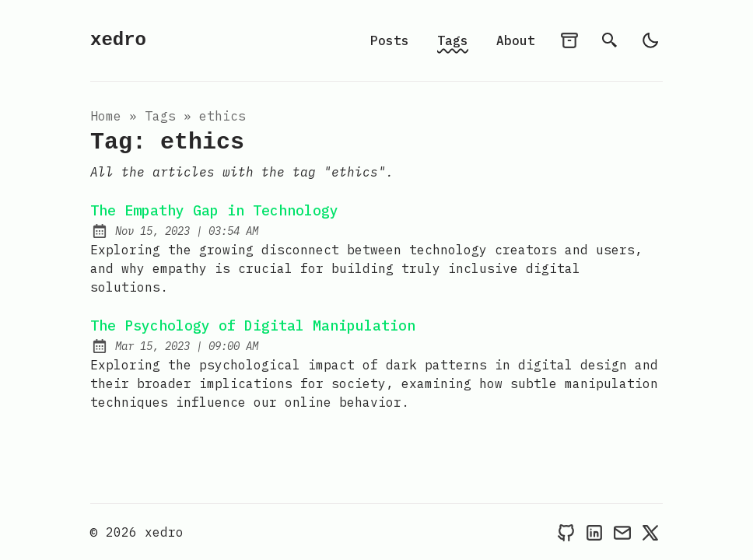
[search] (610, 40)
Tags (453, 40)
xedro (118, 40)
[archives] (569, 40)
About (516, 40)
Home (106, 116)
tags (160, 116)
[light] (650, 40)
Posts (390, 40)
